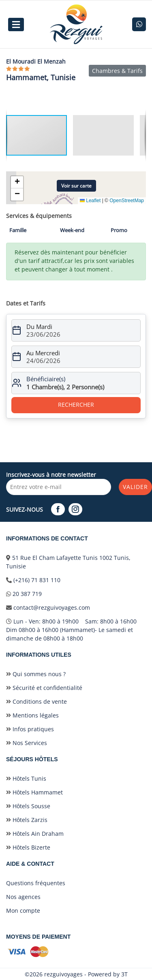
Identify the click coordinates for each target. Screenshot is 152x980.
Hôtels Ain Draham (35, 834)
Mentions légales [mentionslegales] (32, 715)
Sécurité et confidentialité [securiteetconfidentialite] (44, 688)
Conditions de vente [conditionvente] (36, 701)
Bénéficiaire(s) (46, 379)
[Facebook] (59, 509)
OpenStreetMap (127, 201)
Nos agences (23, 897)
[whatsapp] (139, 24)
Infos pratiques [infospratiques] (30, 729)
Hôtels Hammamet (34, 792)
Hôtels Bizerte (28, 847)
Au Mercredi (43, 353)
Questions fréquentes (36, 883)
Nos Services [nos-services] (27, 743)
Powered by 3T (108, 974)
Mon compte (23, 911)
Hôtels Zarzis (27, 820)
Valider (135, 487)
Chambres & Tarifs (117, 71)
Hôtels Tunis (26, 778)
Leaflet (90, 201)
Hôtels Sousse (28, 806)
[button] (106, 135)
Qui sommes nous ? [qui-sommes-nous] (36, 674)
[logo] (76, 24)
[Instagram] (76, 509)
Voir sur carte (76, 186)
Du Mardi (39, 327)
